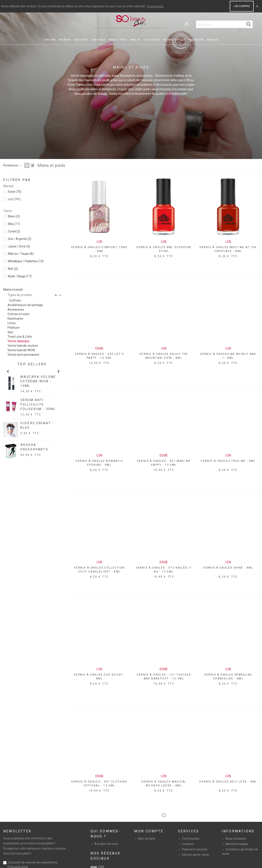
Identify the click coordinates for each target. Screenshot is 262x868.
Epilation (65, 40)
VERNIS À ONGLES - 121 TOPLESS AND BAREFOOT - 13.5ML (164, 677)
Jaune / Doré (19, 246)
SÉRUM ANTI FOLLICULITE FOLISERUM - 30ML (38, 404)
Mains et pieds (118, 40)
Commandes (189, 839)
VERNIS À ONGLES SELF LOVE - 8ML (228, 782)
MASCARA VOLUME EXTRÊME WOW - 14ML (38, 381)
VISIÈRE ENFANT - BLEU (37, 425)
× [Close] (257, 6)
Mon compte (145, 839)
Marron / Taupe (21, 254)
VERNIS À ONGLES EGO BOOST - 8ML (99, 677)
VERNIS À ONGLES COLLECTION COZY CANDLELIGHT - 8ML (99, 570)
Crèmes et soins (18, 314)
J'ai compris (242, 6)
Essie (15, 192)
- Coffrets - (15, 301)
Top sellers (32, 364)
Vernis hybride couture (23, 346)
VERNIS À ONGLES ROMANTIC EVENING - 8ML (99, 463)
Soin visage (98, 40)
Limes (12, 323)
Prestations (196, 40)
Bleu (14, 224)
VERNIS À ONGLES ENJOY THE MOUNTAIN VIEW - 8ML (164, 356)
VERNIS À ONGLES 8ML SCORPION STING (164, 249)
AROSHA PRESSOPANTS (34, 447)
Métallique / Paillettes (26, 261)
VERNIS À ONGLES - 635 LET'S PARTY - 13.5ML (99, 356)
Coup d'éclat (152, 40)
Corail (14, 231)
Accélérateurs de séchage (25, 305)
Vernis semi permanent (23, 355)
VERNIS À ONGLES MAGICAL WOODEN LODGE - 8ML (164, 784)
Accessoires (16, 310)
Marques (213, 40)
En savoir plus (155, 6)
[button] (8, 371)
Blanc (14, 216)
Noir (13, 269)
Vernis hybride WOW (21, 350)
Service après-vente (194, 855)
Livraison (186, 844)
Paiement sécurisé (193, 849)
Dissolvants (15, 319)
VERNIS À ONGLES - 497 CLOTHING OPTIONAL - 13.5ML (99, 784)
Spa (10, 332)
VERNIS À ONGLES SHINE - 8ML (228, 568)
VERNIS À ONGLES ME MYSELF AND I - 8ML (228, 356)
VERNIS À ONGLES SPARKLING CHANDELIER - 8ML (228, 677)
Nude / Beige (20, 276)
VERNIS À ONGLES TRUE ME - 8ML (228, 461)
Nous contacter (234, 839)
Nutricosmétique (174, 40)
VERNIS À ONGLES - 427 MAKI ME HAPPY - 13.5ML (164, 463)
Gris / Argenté (20, 239)
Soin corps (81, 40)
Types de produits (20, 295)
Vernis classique (18, 341)
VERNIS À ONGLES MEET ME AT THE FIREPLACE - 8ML (228, 249)
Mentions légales (235, 844)
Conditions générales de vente (240, 851)
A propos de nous (104, 844)
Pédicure (14, 328)
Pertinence (12, 165)
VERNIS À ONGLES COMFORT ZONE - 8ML (99, 249)
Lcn (14, 199)
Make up (135, 40)
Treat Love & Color (20, 337)
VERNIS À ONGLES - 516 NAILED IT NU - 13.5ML (164, 570)
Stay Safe (50, 40)
